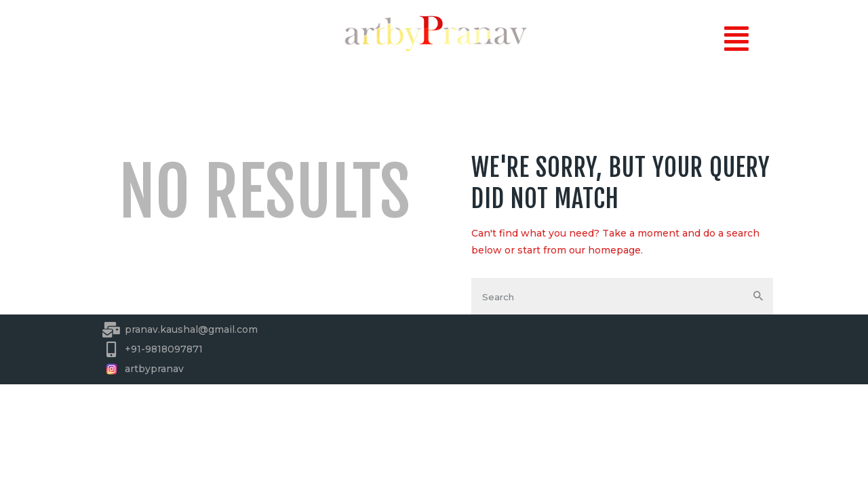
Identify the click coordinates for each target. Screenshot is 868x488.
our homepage (605, 250)
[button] (736, 39)
